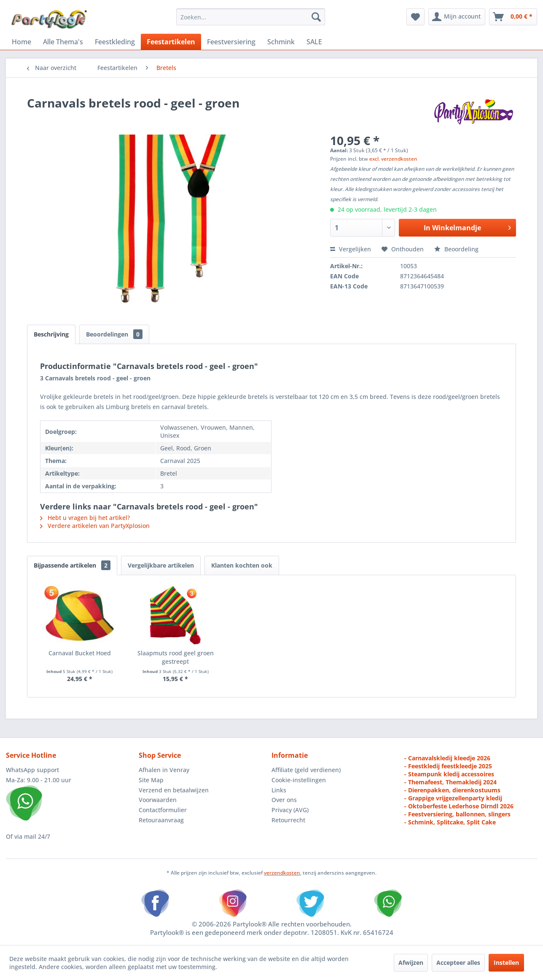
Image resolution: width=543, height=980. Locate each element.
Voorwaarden (158, 800)
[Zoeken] (316, 17)
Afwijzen (411, 963)
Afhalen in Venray (164, 770)
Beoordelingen (114, 334)
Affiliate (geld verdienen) (306, 770)
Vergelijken (351, 249)
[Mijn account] (457, 17)
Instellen (506, 963)
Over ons (284, 800)
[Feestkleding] (115, 42)
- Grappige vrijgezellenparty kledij (453, 798)
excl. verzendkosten (393, 159)
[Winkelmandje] (513, 17)
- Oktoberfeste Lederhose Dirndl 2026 (459, 806)
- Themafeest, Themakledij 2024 (450, 782)
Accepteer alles (458, 963)
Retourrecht (288, 820)
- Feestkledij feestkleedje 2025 (448, 766)
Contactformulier (163, 810)
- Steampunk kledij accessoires (449, 774)
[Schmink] (281, 42)
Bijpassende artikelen (72, 565)
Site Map (151, 780)
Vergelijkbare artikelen (161, 565)
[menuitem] (251, 17)
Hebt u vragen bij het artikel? (85, 518)
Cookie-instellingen (299, 780)
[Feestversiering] (231, 42)
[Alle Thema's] (63, 42)
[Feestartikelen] (171, 42)
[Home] (22, 42)
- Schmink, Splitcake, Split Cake (450, 822)
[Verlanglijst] (415, 17)
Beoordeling (456, 249)
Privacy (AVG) (290, 810)
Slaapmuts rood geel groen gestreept (176, 657)
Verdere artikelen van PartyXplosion (95, 526)
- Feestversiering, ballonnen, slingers (457, 814)
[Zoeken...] (251, 17)
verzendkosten (282, 873)
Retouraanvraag (161, 820)
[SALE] (314, 42)
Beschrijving (51, 334)
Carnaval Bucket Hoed (80, 653)
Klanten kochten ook (242, 565)
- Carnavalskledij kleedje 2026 (447, 758)
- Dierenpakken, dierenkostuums (452, 790)
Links (279, 790)
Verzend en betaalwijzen (174, 790)
